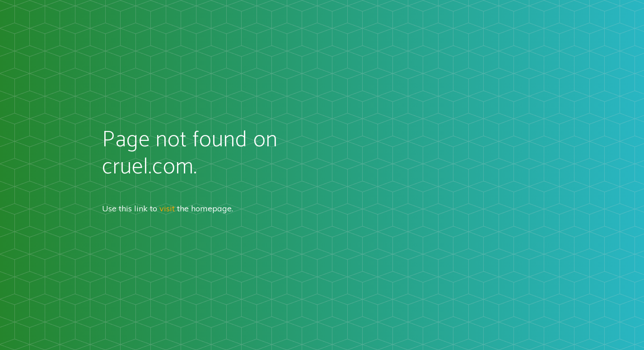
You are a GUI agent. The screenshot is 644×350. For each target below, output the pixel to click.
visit (167, 208)
